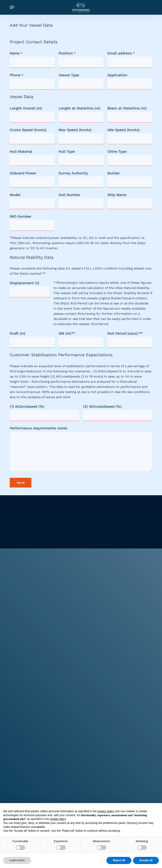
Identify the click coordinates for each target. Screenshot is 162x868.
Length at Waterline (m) (79, 108)
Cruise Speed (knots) (28, 130)
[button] (12, 7)
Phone (16, 75)
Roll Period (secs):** (125, 333)
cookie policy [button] (58, 819)
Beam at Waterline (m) (127, 108)
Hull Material (21, 151)
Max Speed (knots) (75, 130)
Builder (114, 173)
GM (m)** (67, 333)
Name (16, 53)
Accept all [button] (146, 860)
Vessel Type (69, 75)
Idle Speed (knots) (123, 130)
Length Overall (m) (26, 108)
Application (117, 75)
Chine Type (117, 151)
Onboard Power (23, 173)
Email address (121, 53)
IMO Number (21, 216)
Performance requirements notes (39, 428)
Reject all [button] (119, 860)
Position (67, 53)
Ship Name (117, 195)
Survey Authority (73, 173)
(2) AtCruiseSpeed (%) (102, 406)
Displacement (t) (25, 283)
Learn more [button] (17, 860)
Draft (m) (18, 333)
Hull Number (69, 195)
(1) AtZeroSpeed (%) (27, 406)
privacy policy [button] (106, 811)
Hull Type (67, 151)
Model (15, 195)
